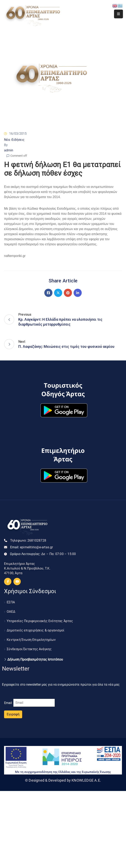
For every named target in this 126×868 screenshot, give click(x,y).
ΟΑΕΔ (11, 612)
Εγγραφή (13, 714)
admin (9, 150)
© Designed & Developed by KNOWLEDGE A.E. (63, 780)
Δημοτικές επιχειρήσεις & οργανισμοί (35, 630)
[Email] (34, 703)
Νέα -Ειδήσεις (14, 140)
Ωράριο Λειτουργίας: (43, 554)
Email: (32, 547)
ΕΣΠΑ (11, 602)
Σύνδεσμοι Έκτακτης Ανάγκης (29, 649)
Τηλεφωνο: (28, 540)
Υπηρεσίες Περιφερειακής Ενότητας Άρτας (40, 621)
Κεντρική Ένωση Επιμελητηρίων (31, 640)
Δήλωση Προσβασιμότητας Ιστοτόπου (35, 660)
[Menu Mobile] (118, 14)
